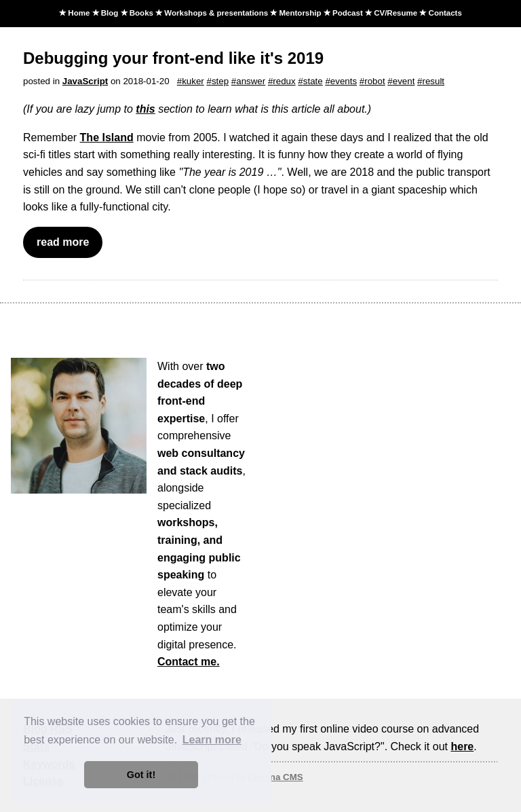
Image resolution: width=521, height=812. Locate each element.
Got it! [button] (141, 775)
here (462, 746)
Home (79, 13)
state (313, 81)
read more (63, 242)
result (433, 81)
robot (374, 81)
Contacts (445, 13)
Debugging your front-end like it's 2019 (173, 58)
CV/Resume (395, 13)
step (220, 81)
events (344, 81)
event (404, 81)
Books (141, 13)
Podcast (348, 13)
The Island (107, 137)
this (145, 109)
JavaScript (85, 81)
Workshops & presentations (216, 13)
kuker (193, 81)
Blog (110, 13)
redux (284, 81)
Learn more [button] (212, 740)
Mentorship (300, 13)
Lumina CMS (276, 777)
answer (251, 81)
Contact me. (189, 662)
